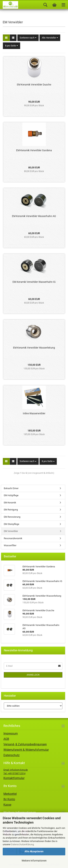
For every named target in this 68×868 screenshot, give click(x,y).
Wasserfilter (10, 545)
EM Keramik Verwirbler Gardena (34, 150)
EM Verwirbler (11, 531)
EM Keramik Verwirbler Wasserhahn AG (34, 216)
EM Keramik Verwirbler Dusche (34, 85)
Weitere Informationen (34, 861)
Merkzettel (10, 794)
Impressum (11, 733)
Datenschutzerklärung (22, 844)
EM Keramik (10, 503)
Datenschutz (12, 755)
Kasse (7, 805)
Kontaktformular (14, 778)
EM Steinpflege (12, 524)
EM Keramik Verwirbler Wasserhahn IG (34, 282)
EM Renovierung (12, 517)
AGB (6, 739)
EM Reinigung (11, 510)
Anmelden (33, 675)
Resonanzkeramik (13, 538)
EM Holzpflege (11, 495)
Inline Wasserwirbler (34, 413)
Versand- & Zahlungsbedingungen (25, 744)
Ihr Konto (9, 799)
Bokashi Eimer (11, 488)
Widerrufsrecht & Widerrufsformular (26, 750)
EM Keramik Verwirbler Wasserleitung (34, 348)
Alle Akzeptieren (34, 851)
